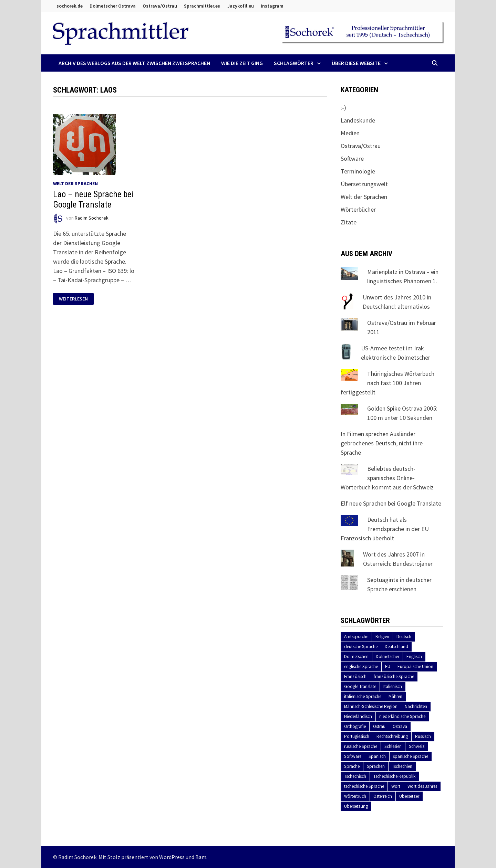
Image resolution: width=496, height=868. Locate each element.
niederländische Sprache (402, 716)
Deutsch (404, 637)
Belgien (382, 637)
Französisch (355, 676)
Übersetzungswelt (364, 184)
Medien (350, 133)
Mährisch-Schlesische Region (371, 706)
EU (388, 666)
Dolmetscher (387, 657)
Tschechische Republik (394, 776)
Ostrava (400, 726)
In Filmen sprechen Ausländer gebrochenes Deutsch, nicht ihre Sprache (382, 443)
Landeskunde (358, 120)
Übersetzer (409, 796)
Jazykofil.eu (241, 6)
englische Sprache (361, 666)
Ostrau (379, 726)
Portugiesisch (357, 736)
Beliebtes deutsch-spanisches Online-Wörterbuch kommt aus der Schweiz (387, 478)
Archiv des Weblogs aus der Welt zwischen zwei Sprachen (134, 63)
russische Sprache (361, 746)
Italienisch (393, 686)
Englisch (414, 657)
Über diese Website (356, 63)
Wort (396, 786)
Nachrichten (416, 706)
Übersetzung (356, 806)
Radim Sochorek (92, 218)
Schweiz (417, 746)
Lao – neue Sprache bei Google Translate (93, 199)
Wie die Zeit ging (242, 63)
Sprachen (376, 766)
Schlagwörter (294, 63)
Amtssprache (356, 637)
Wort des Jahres (422, 786)
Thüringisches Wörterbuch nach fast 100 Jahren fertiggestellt (387, 383)
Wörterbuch (355, 796)
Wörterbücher (358, 209)
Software (352, 158)
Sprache (352, 766)
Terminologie (358, 171)
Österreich (383, 796)
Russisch (423, 736)
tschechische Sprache (364, 786)
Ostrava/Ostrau (160, 6)
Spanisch (377, 756)
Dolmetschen (356, 657)
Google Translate (360, 686)
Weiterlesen (73, 299)
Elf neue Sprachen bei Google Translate (391, 503)
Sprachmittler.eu (202, 6)
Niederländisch (358, 716)
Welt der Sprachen (75, 183)
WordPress (172, 857)
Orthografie (355, 726)
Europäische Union (415, 666)
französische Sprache (394, 676)
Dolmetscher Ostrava (113, 6)
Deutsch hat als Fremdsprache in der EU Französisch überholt (385, 529)
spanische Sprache (411, 756)
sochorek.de (70, 6)
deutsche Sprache (361, 647)
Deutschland (396, 647)
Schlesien (393, 746)
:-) (343, 108)
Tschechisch (355, 776)
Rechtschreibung (392, 736)
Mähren (395, 696)
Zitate (349, 222)
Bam (201, 857)
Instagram (272, 6)
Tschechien (402, 766)
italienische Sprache (363, 696)
